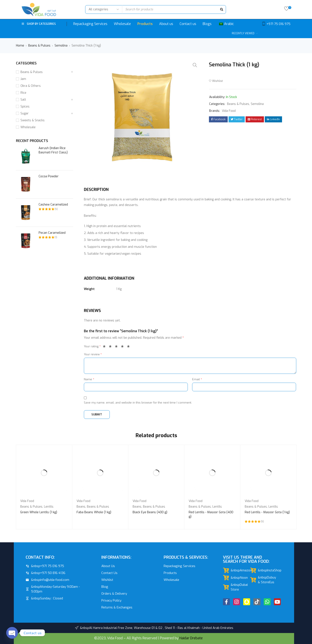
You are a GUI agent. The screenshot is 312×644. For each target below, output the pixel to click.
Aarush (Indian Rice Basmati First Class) (53, 150)
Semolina (61, 46)
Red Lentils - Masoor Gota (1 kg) (267, 512)
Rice (23, 93)
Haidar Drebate (191, 638)
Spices (25, 107)
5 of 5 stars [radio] (130, 347)
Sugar (25, 113)
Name (89, 379)
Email (197, 379)
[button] (195, 65)
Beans (81, 507)
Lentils (49, 507)
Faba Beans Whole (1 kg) (94, 512)
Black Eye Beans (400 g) (150, 512)
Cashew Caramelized (53, 205)
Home (20, 46)
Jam (23, 79)
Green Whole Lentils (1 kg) (39, 512)
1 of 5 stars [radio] (105, 347)
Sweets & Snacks (33, 120)
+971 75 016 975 (278, 24)
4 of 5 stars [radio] (124, 347)
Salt (23, 100)
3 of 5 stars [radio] (118, 347)
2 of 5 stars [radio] (111, 347)
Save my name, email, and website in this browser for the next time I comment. (138, 403)
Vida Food (229, 111)
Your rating (92, 346)
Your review (93, 354)
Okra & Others (31, 86)
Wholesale (28, 127)
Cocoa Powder (49, 176)
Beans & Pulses (39, 46)
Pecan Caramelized (52, 233)
